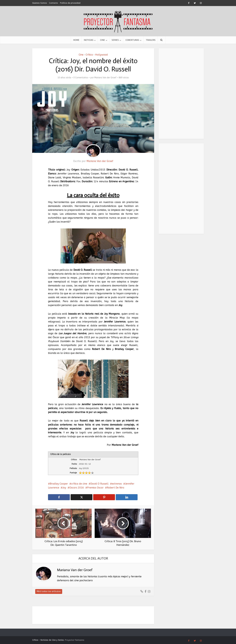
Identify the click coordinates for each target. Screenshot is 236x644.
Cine (102, 40)
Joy (64, 488)
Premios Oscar (95, 488)
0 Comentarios (81, 78)
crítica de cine (79, 484)
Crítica (89, 55)
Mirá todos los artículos (49, 591)
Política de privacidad (70, 3)
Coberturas (132, 40)
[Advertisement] (181, 94)
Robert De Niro (116, 488)
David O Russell (99, 484)
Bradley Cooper (59, 484)
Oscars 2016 (77, 488)
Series (115, 40)
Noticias (89, 40)
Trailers (151, 40)
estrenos (117, 484)
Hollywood (101, 55)
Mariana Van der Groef (105, 78)
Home (76, 40)
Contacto (54, 3)
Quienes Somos (40, 3)
